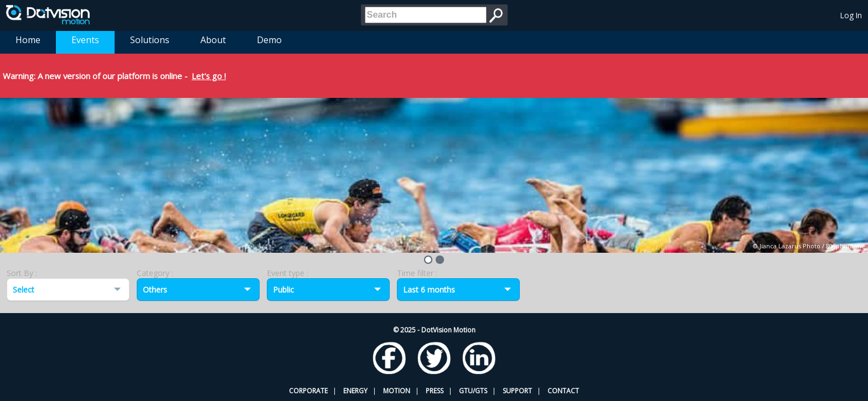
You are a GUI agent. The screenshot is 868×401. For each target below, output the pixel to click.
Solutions (150, 40)
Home (28, 40)
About (213, 40)
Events (85, 40)
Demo (269, 40)
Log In (851, 15)
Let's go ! (209, 76)
